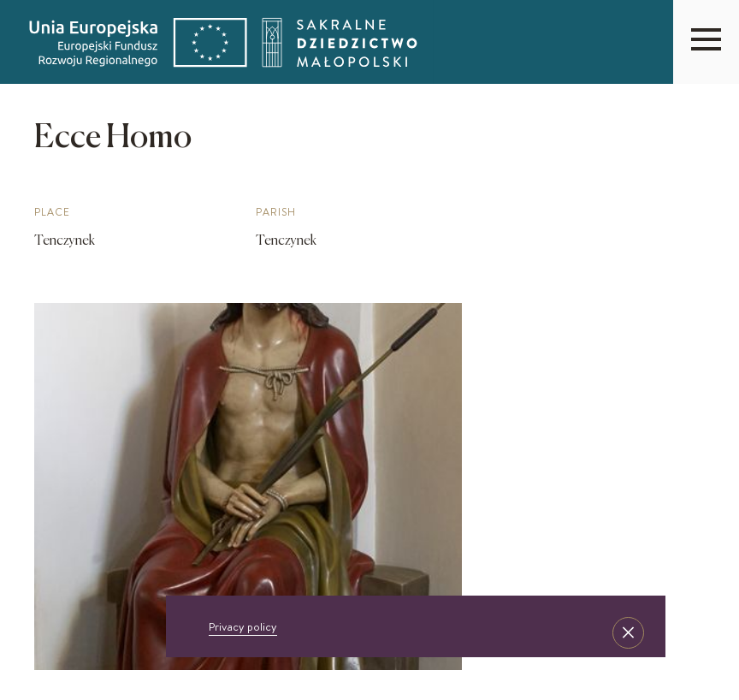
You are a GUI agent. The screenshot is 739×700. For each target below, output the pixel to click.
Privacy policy (243, 626)
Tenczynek (65, 241)
